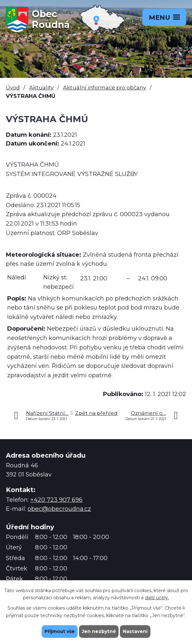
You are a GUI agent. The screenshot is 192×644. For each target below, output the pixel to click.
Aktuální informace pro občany (105, 88)
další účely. (157, 598)
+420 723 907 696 (56, 500)
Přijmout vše (59, 631)
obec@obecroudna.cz (59, 509)
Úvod (13, 88)
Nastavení (135, 631)
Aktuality (41, 88)
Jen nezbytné (99, 631)
